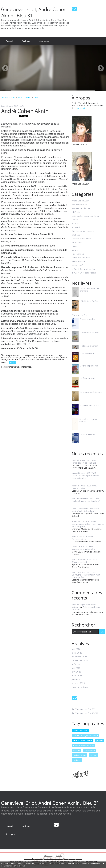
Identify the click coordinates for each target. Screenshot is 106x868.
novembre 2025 (79, 657)
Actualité (76, 227)
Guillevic (77, 760)
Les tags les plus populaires (73, 859)
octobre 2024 (78, 683)
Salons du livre (78, 261)
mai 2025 (76, 668)
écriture (77, 750)
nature (75, 250)
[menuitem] (9, 41)
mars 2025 (77, 676)
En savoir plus (20, 866)
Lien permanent (10, 355)
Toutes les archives (80, 687)
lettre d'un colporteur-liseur (85, 736)
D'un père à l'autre (80, 562)
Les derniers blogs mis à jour (33, 859)
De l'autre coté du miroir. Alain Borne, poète (86, 576)
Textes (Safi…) (79, 265)
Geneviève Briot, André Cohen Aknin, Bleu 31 (34, 12)
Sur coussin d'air (8, 97)
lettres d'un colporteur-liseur (21, 360)
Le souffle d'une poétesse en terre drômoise (86, 477)
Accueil (9, 41)
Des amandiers (79, 539)
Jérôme (75, 607)
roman (50, 357)
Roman (94, 755)
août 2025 (77, 664)
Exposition (77, 242)
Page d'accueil (24, 97)
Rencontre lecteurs (81, 258)
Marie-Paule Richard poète (84, 511)
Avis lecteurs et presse (83, 231)
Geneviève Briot (79, 204)
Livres (75, 246)
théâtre (16, 357)
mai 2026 (76, 649)
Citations (76, 235)
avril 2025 (76, 672)
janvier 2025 (78, 679)
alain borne (90, 750)
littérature (6, 357)
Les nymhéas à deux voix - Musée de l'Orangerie (88, 525)
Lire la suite (81, 108)
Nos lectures (78, 254)
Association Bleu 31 (81, 208)
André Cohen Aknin (25, 111)
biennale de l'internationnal (33, 357)
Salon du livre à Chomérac (84, 549)
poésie (57, 357)
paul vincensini (80, 755)
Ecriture (75, 223)
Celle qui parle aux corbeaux (86, 608)
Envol (36, 97)
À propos (44, 41)
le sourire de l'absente (84, 745)
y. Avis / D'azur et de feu (83, 269)
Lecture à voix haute (81, 239)
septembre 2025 (80, 660)
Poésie (75, 220)
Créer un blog (48, 856)
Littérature (77, 212)
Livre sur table (78, 488)
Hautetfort (59, 856)
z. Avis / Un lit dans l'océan (84, 273)
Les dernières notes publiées (53, 859)
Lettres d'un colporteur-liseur (86, 216)
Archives (26, 41)
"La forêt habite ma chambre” (86, 501)
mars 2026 (77, 653)
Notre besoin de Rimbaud (84, 463)
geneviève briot (43, 360)
